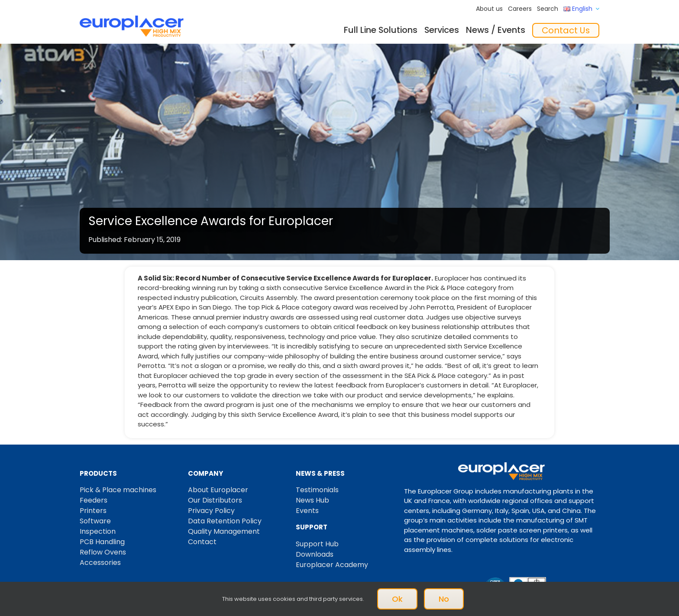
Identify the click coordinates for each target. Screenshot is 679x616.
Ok (397, 599)
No (444, 599)
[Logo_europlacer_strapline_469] (132, 19)
